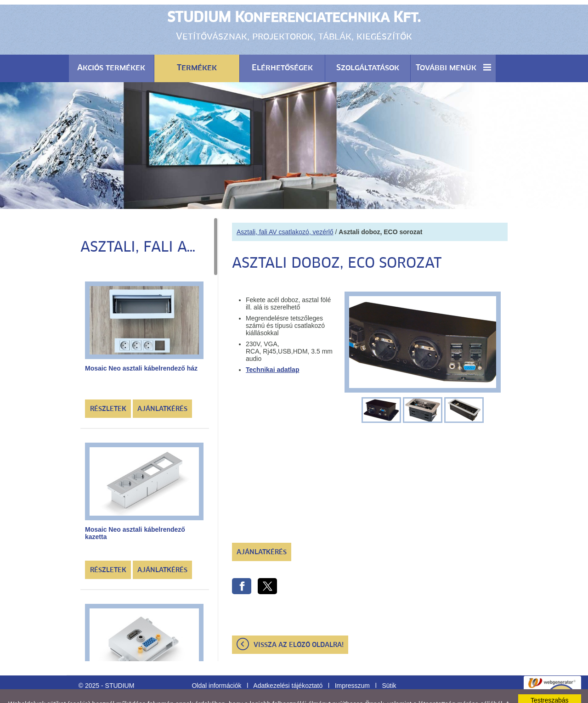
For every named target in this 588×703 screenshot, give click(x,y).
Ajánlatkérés (162, 386)
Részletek (108, 386)
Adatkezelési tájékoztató (288, 663)
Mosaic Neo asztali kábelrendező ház (141, 345)
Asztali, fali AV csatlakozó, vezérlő (285, 209)
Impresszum (352, 663)
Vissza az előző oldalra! (299, 622)
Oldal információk (216, 663)
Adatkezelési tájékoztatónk (264, 688)
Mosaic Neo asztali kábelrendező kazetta (135, 510)
